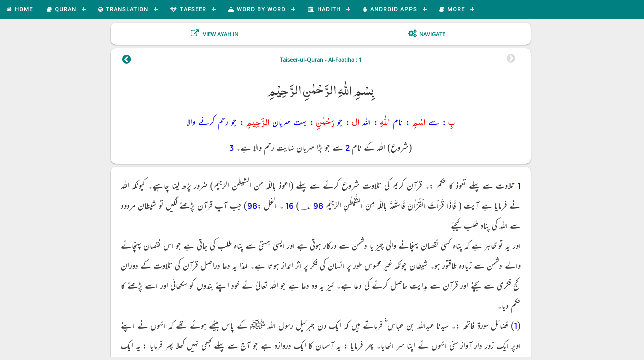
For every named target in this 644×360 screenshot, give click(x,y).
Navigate (432, 34)
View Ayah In (220, 34)
